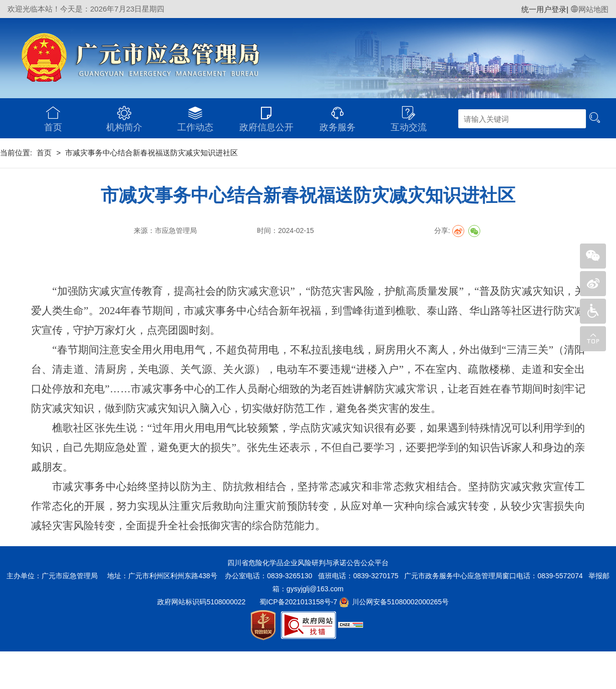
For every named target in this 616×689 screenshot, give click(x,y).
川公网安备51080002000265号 (400, 602)
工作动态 (195, 115)
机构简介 (124, 115)
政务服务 (338, 115)
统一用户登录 (544, 9)
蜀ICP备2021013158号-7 (298, 602)
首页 (53, 115)
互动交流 (409, 115)
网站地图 (589, 9)
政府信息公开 (266, 115)
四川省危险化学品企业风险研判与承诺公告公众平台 (308, 563)
